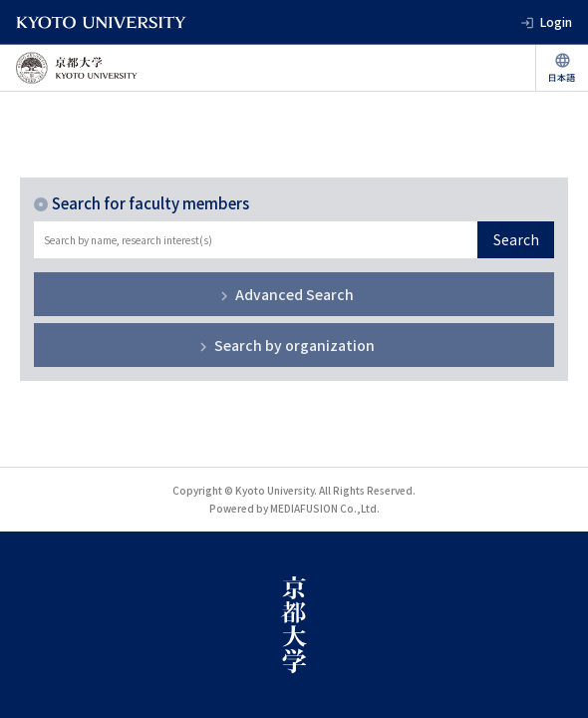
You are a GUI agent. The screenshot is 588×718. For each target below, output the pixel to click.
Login (556, 21)
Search (516, 239)
